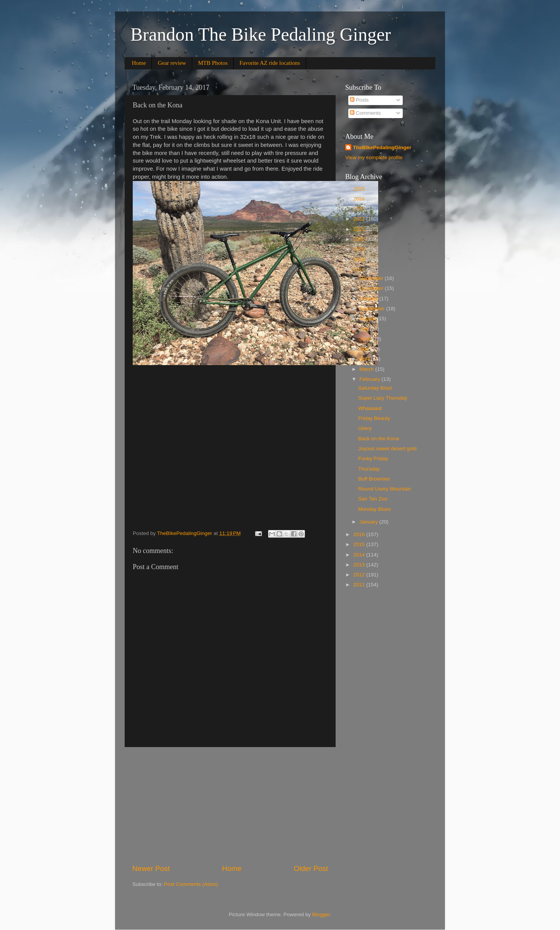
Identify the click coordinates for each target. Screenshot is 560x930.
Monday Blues (375, 509)
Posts (359, 100)
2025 (360, 189)
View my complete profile (374, 157)
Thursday (369, 469)
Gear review (172, 63)
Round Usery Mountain (385, 489)
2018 (360, 259)
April (365, 359)
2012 (360, 575)
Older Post (311, 868)
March (367, 369)
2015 (360, 544)
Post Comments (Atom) (191, 884)
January (369, 522)
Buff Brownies (374, 479)
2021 (360, 229)
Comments (365, 113)
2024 (360, 199)
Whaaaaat (370, 408)
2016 (360, 534)
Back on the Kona (379, 439)
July (365, 329)
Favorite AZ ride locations (270, 63)
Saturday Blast (375, 388)
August (368, 319)
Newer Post (151, 868)
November (372, 288)
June (366, 339)
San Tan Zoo (373, 499)
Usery (365, 428)
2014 (360, 555)
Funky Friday (373, 458)
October (369, 299)
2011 (360, 585)
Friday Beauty (374, 418)
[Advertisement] (230, 805)
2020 (360, 239)
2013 (360, 565)
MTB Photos (213, 63)
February (371, 379)
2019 (360, 249)
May (365, 349)
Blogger (321, 914)
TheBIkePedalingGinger (382, 147)
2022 (360, 219)
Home (139, 63)
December (372, 278)
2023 (360, 209)
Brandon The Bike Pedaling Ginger (261, 34)
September (373, 309)
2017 (360, 269)
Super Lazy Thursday (383, 398)
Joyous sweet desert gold (387, 449)
